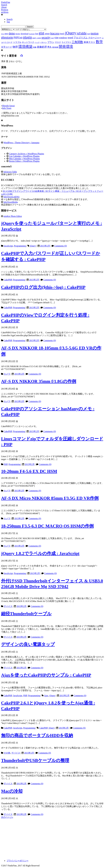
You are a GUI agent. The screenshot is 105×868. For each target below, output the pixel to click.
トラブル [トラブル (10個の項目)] (17, 42)
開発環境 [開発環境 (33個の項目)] (66, 47)
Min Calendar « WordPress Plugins (24, 159)
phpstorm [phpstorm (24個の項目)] (7, 37)
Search (4, 5)
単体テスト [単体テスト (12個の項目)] (89, 42)
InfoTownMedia (11, 202)
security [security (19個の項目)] (46, 37)
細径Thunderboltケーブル (26, 614)
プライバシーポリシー (17, 861)
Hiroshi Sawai (8, 106)
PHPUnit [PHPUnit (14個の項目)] (18, 38)
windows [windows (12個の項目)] (63, 38)
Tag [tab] (8, 22)
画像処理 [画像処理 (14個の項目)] (42, 47)
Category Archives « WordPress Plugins (27, 154)
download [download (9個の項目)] (25, 34)
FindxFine (6, 2)
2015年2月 (45, 246)
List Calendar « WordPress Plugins (24, 156)
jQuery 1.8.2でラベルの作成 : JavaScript (40, 553)
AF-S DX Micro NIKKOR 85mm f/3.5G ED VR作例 (50, 498)
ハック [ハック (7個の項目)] (37, 42)
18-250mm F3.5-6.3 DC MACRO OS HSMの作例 (47, 526)
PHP (6, 464)
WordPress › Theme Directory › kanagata (21, 143)
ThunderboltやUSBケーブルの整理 (35, 760)
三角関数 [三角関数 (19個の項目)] (77, 42)
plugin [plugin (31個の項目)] (27, 37)
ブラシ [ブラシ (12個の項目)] (51, 42)
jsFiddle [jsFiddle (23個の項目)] (82, 33)
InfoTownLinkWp (11, 197)
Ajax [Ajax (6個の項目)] (3, 34)
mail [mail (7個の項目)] (89, 34)
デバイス (8, 606)
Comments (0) (61, 246)
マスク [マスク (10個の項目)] (58, 42)
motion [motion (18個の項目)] (95, 33)
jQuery (33, 246)
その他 (7, 753)
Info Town (7, 108)
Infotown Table (10, 172)
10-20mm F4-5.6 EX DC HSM (29, 471)
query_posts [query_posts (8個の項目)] (37, 38)
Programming (20, 246)
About (4, 7)
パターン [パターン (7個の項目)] (43, 42)
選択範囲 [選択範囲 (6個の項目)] (55, 47)
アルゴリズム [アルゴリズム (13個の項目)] (81, 38)
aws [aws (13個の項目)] (6, 33)
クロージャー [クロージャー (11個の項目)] (95, 38)
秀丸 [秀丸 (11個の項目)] (49, 47)
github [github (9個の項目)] (47, 34)
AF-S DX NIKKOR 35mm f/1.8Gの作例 (39, 381)
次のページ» (7, 817)
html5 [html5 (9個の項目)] (62, 34)
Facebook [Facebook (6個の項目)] (32, 34)
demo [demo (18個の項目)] (12, 33)
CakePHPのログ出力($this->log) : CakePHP (43, 287)
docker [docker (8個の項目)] (18, 34)
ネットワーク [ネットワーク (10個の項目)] (28, 42)
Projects (5, 10)
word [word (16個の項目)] (70, 38)
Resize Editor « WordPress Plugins (24, 161)
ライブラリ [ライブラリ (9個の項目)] (66, 42)
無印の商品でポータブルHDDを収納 (37, 735)
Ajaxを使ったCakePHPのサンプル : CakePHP (46, 675)
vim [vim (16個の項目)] (56, 38)
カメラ (7, 374)
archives (5, 12)
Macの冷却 (12, 791)
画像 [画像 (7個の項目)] (35, 47)
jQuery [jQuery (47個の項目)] (71, 33)
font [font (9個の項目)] (37, 34)
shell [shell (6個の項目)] (52, 38)
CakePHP (8, 280)
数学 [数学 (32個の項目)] (99, 42)
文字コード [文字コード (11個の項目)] (7, 47)
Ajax (46, 696)
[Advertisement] (52, 838)
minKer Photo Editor (13, 216)
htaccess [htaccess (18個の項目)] (55, 33)
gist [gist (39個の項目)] (41, 33)
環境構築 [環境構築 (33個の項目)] (25, 47)
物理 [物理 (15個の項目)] (15, 47)
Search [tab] (10, 19)
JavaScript (8, 246)
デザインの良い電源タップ (28, 644)
